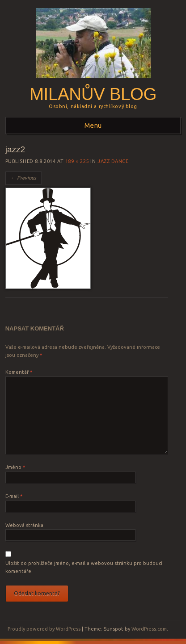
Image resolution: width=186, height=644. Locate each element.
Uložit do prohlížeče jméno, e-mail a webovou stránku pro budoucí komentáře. (84, 567)
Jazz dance (113, 161)
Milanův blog (93, 94)
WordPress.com (149, 629)
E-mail (14, 496)
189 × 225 (77, 161)
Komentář (19, 372)
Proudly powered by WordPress (44, 629)
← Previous (23, 178)
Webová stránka (24, 525)
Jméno (15, 467)
